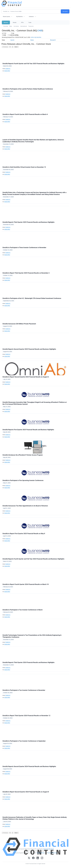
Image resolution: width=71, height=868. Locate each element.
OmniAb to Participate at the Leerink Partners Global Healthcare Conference (28, 89)
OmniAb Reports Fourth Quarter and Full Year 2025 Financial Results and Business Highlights (33, 64)
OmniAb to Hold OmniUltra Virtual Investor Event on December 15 (24, 167)
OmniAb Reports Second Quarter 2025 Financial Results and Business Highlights (29, 349)
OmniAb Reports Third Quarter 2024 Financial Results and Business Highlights (28, 662)
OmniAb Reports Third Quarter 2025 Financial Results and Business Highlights (28, 222)
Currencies (16, 26)
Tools (30, 22)
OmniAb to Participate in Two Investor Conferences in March (23, 610)
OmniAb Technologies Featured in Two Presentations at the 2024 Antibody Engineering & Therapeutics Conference (32, 636)
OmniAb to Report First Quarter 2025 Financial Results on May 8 (24, 534)
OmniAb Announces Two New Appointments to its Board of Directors (25, 506)
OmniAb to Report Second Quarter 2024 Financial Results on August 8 (26, 792)
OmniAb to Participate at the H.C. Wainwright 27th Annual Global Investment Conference (32, 298)
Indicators (31, 16)
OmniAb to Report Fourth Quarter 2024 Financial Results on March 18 (26, 584)
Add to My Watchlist (39, 37)
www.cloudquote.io (49, 849)
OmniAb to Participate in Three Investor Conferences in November (24, 248)
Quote (12, 40)
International (24, 26)
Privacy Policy (41, 853)
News (11, 26)
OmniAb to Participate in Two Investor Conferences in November (24, 690)
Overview (6, 26)
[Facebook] (33, 858)
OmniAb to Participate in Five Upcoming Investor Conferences (23, 480)
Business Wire (7, 71)
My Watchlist (20, 16)
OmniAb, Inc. (8, 69)
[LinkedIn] (38, 858)
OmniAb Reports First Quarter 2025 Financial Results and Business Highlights (28, 430)
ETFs (22, 22)
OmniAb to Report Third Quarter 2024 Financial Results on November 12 (26, 716)
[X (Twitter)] (29, 858)
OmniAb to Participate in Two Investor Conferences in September (24, 741)
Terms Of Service (52, 853)
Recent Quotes (7, 16)
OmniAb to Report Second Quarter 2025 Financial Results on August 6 (26, 377)
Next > (16, 47)
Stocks (15, 22)
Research (53, 40)
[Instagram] (42, 858)
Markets (6, 22)
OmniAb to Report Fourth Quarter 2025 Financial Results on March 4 (25, 114)
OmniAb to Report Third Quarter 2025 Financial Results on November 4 (26, 273)
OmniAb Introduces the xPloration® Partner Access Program (23, 455)
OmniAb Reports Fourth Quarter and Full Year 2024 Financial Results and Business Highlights (33, 559)
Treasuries (31, 26)
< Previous (5, 47)
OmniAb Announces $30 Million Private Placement (19, 324)
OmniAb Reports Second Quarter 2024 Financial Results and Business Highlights (29, 766)
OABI (40, 30)
